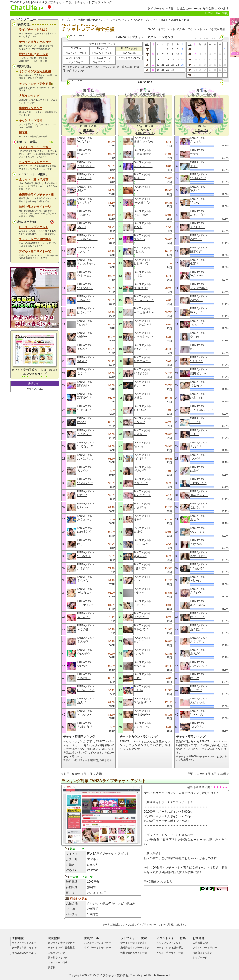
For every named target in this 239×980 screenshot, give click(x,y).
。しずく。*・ (87, 605)
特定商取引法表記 (202, 953)
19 (153, 65)
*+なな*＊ (197, 361)
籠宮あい (83, 385)
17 (177, 60)
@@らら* (140, 556)
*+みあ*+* (197, 276)
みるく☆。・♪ (143, 166)
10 (177, 55)
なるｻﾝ (82, 422)
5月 (190, 44)
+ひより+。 (141, 349)
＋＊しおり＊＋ (144, 312)
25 (182, 65)
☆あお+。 (84, 678)
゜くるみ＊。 (142, 544)
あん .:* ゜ (84, 702)
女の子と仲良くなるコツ (35, 42)
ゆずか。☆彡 (86, 690)
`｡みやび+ (140, 568)
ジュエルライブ (102, 58)
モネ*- (138, 678)
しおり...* (83, 251)
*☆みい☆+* (85, 483)
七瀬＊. (195, 264)
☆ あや (138, 532)
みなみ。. (196, 300)
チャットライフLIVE (129, 58)
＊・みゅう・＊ (144, 300)
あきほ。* (197, 629)
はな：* (82, 495)
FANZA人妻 (129, 53)
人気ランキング (29, 96)
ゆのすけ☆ (84, 532)
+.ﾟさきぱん (141, 373)
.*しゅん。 (140, 251)
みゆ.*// (82, 190)
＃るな (138, 398)
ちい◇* (82, 361)
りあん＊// (84, 300)
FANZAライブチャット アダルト (150, 20)
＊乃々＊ (196, 446)
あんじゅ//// (198, 605)
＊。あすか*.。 (87, 264)
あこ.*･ (195, 520)
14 (163, 60)
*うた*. (195, 203)
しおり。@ (141, 264)
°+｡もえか (84, 142)
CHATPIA (76, 48)
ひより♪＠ (197, 398)
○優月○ (138, 690)
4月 (147, 44)
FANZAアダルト (129, 48)
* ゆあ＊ (82, 324)
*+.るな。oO (85, 446)
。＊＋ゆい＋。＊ (202, 410)
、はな (138, 276)
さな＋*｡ (83, 580)
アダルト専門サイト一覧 (35, 252)
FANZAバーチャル (102, 53)
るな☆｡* (83, 471)
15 (168, 60)
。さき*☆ (84, 568)
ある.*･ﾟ (196, 654)
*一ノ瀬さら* (142, 203)
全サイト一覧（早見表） (35, 179)
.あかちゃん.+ (199, 495)
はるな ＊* (84, 312)
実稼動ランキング (31, 108)
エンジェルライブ (76, 58)
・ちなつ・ (84, 715)
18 (182, 60)
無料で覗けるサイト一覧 (35, 207)
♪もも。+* (197, 324)
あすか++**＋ (199, 556)
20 (158, 65)
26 (153, 70)
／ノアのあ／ (199, 288)
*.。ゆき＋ (84, 556)
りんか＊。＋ (86, 215)
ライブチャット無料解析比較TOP (80, 20)
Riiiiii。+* (196, 312)
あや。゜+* (198, 215)
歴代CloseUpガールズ (34, 54)
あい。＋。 (141, 385)
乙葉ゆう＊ (84, 398)
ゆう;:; (81, 544)
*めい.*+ (196, 190)
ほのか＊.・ (141, 617)
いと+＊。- (141, 605)
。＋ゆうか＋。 (87, 239)
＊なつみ (196, 544)
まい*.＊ (82, 349)
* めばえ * (140, 459)
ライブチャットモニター (35, 162)
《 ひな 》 (197, 385)
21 (163, 65)
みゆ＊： (140, 178)
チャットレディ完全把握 (36, 84)
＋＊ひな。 (198, 227)
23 (173, 65)
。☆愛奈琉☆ (142, 154)
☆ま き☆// (84, 276)
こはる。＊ (198, 507)
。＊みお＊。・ (144, 337)
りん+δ (195, 434)
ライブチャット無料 (110, 975)
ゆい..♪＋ (83, 507)
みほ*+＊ (196, 239)
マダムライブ (76, 62)
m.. (192, 349)
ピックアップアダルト (33, 227)
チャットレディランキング (115, 20)
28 (163, 70)
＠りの (195, 337)
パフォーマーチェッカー (35, 147)
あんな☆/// (141, 215)
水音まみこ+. (142, 361)
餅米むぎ (196, 251)
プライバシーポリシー (154, 925)
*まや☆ (139, 446)
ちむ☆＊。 (198, 727)
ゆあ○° (195, 471)
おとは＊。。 (86, 459)
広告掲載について (202, 943)
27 (158, 70)
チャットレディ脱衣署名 (35, 239)
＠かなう (83, 666)
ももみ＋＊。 (142, 727)
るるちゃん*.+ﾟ (143, 142)
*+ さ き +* (84, 410)
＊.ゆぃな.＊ (85, 727)
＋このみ (83, 629)
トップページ (200, 958)
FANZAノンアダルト (76, 53)
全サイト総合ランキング (103, 44)
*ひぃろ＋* (84, 203)
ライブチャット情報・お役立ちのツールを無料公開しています (188, 9)
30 (173, 70)
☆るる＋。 (84, 434)
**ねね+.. (196, 154)
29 (168, 70)
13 (158, 60)
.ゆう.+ (82, 227)
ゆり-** (195, 678)
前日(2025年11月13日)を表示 (83, 774)
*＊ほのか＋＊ (143, 324)
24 (177, 65)
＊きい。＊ (84, 178)
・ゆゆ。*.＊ (198, 483)
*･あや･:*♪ (197, 715)
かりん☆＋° (142, 666)
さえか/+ (83, 641)
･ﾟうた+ (195, 422)
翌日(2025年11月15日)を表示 (207, 774)
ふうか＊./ (84, 617)
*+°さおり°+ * (142, 702)
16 (173, 60)
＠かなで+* (141, 629)
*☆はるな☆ (85, 288)
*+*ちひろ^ (197, 568)
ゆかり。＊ (198, 617)
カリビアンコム (35, 389)
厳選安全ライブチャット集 (36, 195)
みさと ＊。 (85, 520)
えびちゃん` (198, 702)
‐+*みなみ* (84, 593)
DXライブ (102, 48)
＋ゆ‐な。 (197, 580)
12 (153, 60)
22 (168, 65)
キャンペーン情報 (31, 120)
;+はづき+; (197, 641)
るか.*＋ (139, 520)
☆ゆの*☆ (84, 654)
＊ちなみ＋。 (86, 166)
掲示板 (23, 133)
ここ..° (81, 373)
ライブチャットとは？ (33, 30)
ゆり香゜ (196, 690)
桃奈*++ (82, 337)
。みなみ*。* (199, 666)
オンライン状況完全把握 (35, 71)
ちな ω (138, 227)
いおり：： (198, 532)
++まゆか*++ (142, 715)
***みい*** (83, 154)
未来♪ (194, 166)
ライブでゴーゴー (102, 62)
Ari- (136, 190)
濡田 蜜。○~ (198, 373)
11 (182, 55)
